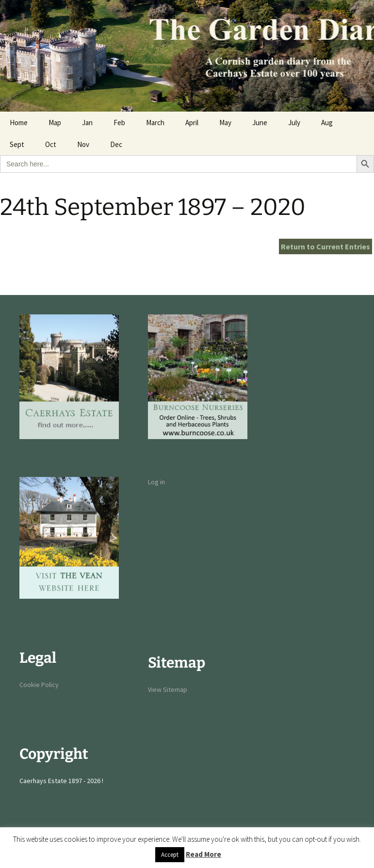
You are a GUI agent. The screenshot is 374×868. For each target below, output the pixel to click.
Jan (87, 123)
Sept (17, 144)
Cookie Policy (39, 685)
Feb (119, 123)
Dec (116, 144)
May (225, 123)
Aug (327, 123)
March (155, 123)
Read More (203, 854)
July (294, 123)
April (192, 123)
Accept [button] (170, 855)
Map (55, 123)
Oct (51, 144)
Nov (83, 144)
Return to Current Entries (325, 246)
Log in (156, 482)
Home (19, 123)
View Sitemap (168, 689)
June (260, 123)
